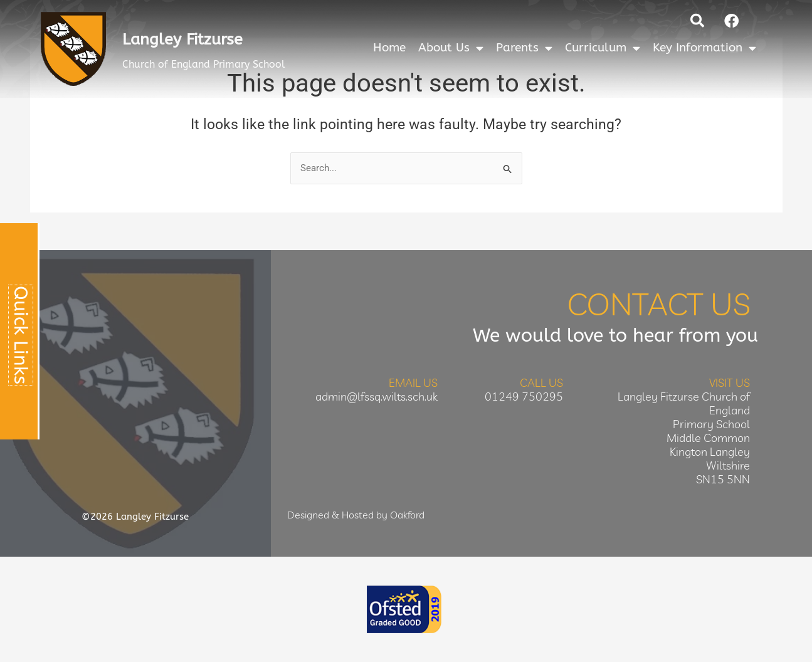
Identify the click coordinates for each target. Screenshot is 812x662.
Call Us (541, 383)
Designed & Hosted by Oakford (356, 515)
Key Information (704, 48)
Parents (524, 48)
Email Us (413, 383)
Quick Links (21, 335)
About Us (451, 48)
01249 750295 (524, 397)
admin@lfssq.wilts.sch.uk (377, 397)
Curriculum (603, 48)
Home (389, 48)
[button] (697, 21)
